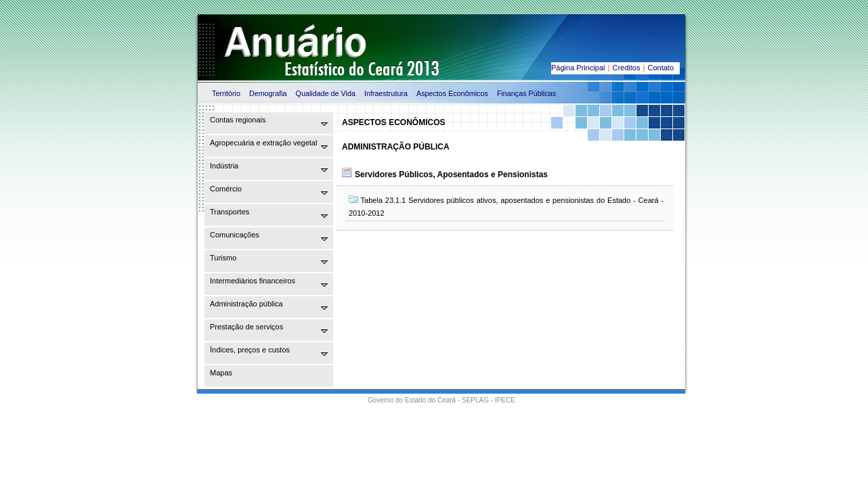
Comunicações (235, 235)
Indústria (224, 166)
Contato (660, 68)
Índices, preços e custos (250, 350)
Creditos (627, 68)
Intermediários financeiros (253, 281)
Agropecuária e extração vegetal (263, 143)
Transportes (230, 212)
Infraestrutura (386, 93)
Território (226, 93)
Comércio (226, 189)
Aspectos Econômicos (452, 93)
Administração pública (246, 304)
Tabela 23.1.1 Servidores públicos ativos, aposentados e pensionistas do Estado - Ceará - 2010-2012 (506, 206)
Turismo (223, 258)
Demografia (268, 93)
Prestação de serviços (246, 327)
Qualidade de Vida (326, 93)
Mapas (221, 373)
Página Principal (578, 68)
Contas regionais (238, 120)
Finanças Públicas (526, 93)
